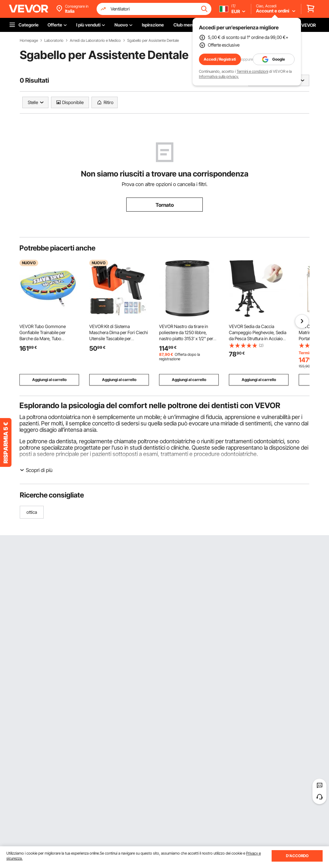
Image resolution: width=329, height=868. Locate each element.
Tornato (165, 205)
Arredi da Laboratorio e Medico (95, 41)
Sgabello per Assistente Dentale (153, 41)
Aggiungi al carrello (49, 380)
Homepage (29, 41)
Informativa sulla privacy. (219, 76)
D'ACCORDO (297, 856)
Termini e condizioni (252, 71)
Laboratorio (54, 41)
